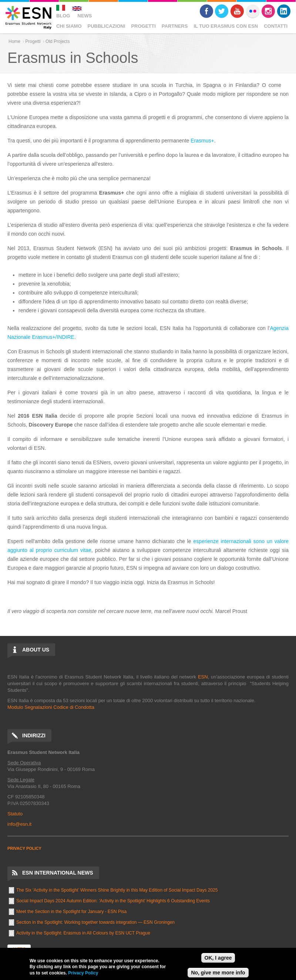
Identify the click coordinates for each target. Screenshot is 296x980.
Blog (63, 16)
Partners (175, 26)
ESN (203, 677)
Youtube (237, 11)
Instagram (268, 11)
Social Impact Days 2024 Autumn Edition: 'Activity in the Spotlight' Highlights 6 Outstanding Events (113, 901)
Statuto (15, 814)
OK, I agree (218, 958)
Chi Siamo (69, 26)
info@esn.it (19, 824)
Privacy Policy (83, 973)
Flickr (253, 11)
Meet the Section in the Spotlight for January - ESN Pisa (71, 912)
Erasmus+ (202, 141)
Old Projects (58, 41)
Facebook (206, 11)
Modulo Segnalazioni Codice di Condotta (51, 707)
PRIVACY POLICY (24, 848)
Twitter (222, 11)
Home (14, 41)
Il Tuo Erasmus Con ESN (226, 26)
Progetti (143, 26)
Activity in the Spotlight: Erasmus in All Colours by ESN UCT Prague (83, 933)
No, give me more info (218, 973)
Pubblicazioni (107, 26)
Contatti (276, 26)
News (85, 16)
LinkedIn (284, 11)
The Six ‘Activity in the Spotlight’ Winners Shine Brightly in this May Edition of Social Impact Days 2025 (117, 890)
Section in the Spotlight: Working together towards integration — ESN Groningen (95, 922)
